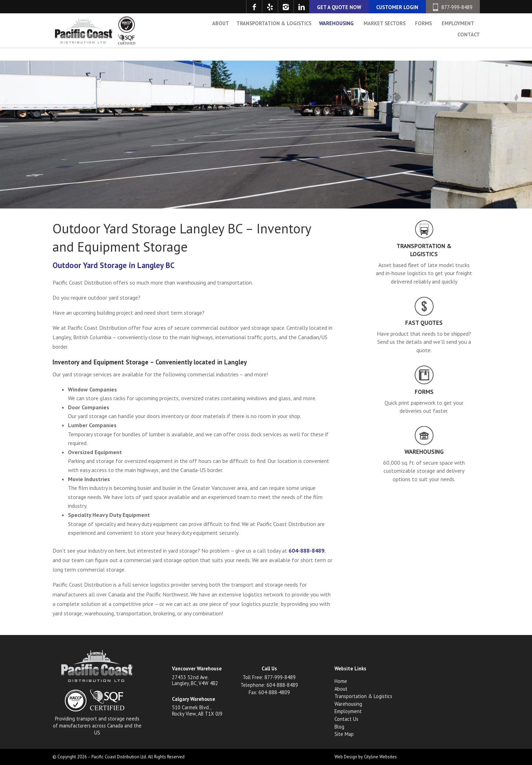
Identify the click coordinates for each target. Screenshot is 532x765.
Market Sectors (385, 39)
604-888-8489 (306, 551)
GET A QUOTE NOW (339, 7)
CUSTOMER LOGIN (397, 7)
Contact (469, 50)
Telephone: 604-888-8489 (269, 685)
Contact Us (346, 719)
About (221, 39)
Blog (339, 727)
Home (341, 681)
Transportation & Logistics (274, 39)
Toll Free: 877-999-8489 (269, 677)
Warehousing (336, 39)
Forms (423, 39)
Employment (458, 39)
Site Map (344, 734)
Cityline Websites (380, 757)
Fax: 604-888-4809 (269, 692)
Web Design (346, 757)
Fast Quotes (424, 323)
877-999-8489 (453, 7)
